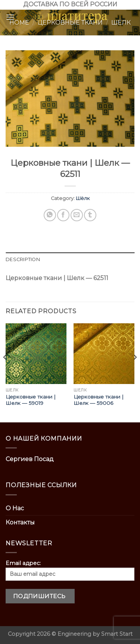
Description (23, 259)
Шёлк (83, 198)
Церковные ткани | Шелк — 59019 (31, 400)
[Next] (135, 372)
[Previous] (5, 372)
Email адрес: (70, 570)
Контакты (20, 522)
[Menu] (10, 17)
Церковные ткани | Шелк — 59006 (99, 400)
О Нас (15, 508)
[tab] (70, 260)
